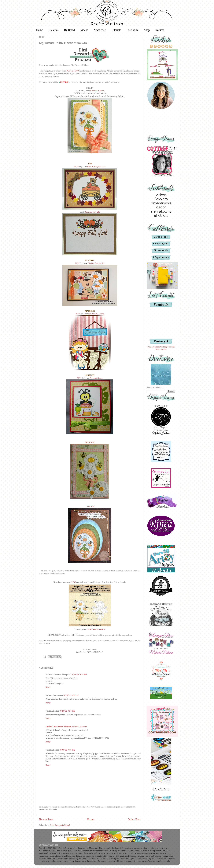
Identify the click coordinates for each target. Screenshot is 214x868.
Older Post (134, 819)
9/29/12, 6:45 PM (79, 727)
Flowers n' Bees (97, 91)
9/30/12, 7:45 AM (67, 750)
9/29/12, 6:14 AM (67, 711)
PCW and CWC (73, 71)
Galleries (53, 30)
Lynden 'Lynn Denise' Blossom (58, 727)
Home (40, 30)
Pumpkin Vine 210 (92, 212)
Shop (147, 30)
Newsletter (100, 30)
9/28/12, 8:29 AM (79, 675)
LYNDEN (90, 507)
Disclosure (133, 30)
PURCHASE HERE (96, 629)
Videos (84, 30)
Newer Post (46, 819)
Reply (48, 687)
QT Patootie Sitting (96, 314)
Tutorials (116, 30)
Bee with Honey (96, 378)
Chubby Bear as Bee (96, 263)
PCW (77, 166)
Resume (160, 30)
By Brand (69, 30)
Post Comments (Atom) (60, 825)
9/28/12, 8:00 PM (71, 695)
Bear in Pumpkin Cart (96, 166)
